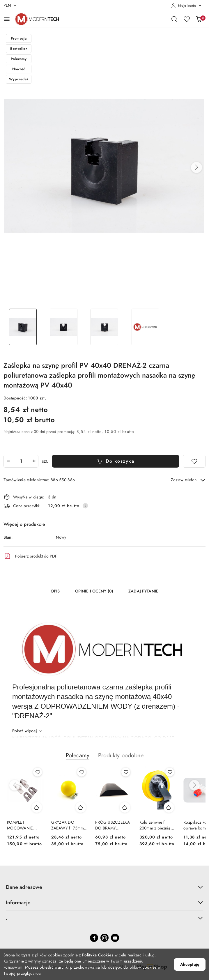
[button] (196, 167)
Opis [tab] (55, 591)
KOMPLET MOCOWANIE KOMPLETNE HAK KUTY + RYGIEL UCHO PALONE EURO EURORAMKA (25, 825)
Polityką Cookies (98, 955)
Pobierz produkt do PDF (30, 556)
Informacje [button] (104, 902)
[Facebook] (94, 938)
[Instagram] (104, 938)
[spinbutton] (21, 461)
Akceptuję (190, 964)
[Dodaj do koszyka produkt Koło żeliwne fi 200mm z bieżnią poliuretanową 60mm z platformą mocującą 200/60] (169, 807)
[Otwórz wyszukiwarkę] (174, 19)
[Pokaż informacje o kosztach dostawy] (85, 506)
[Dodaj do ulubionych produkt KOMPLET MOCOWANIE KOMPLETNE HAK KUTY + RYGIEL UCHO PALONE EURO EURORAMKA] (38, 772)
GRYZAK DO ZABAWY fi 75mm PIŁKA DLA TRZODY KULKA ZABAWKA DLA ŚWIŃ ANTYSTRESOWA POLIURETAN (69, 825)
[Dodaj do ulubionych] (194, 461)
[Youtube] (115, 938)
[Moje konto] (187, 6)
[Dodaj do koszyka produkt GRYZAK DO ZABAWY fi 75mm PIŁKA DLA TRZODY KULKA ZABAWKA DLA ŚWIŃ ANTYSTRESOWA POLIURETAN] (81, 807)
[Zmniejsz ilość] (8, 461)
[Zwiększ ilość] (34, 461)
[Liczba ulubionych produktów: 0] (187, 19)
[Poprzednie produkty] (15, 785)
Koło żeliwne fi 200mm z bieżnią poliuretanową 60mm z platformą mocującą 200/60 (156, 825)
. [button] (104, 918)
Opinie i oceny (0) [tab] (94, 591)
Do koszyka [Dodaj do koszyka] (116, 461)
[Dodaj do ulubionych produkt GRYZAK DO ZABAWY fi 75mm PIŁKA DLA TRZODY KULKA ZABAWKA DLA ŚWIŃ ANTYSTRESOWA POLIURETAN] (82, 772)
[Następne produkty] (194, 785)
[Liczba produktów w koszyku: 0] (199, 19)
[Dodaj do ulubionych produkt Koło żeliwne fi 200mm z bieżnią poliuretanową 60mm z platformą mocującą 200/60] (170, 772)
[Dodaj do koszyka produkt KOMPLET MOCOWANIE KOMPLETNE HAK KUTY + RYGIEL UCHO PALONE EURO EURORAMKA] (37, 807)
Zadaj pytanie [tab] (143, 591)
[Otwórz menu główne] (7, 19)
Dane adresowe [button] (104, 887)
